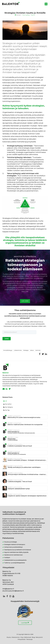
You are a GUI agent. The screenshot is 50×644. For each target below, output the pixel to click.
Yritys (22, 637)
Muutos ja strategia (10, 542)
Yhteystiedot (22, 639)
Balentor (33, 15)
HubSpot (7, 558)
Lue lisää (25, 623)
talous (32, 350)
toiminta (38, 350)
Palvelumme (16, 637)
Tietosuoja (29, 639)
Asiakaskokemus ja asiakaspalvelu (15, 560)
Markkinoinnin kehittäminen (13, 555)
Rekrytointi (39, 637)
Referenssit (28, 637)
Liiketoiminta (18, 350)
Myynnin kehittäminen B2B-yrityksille (16, 552)
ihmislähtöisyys (8, 350)
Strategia (26, 350)
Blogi (33, 637)
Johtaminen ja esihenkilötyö (13, 547)
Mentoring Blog (26, 15)
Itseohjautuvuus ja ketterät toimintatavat (18, 550)
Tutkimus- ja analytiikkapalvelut (15, 563)
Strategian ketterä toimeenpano (15, 545)
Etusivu (9, 637)
